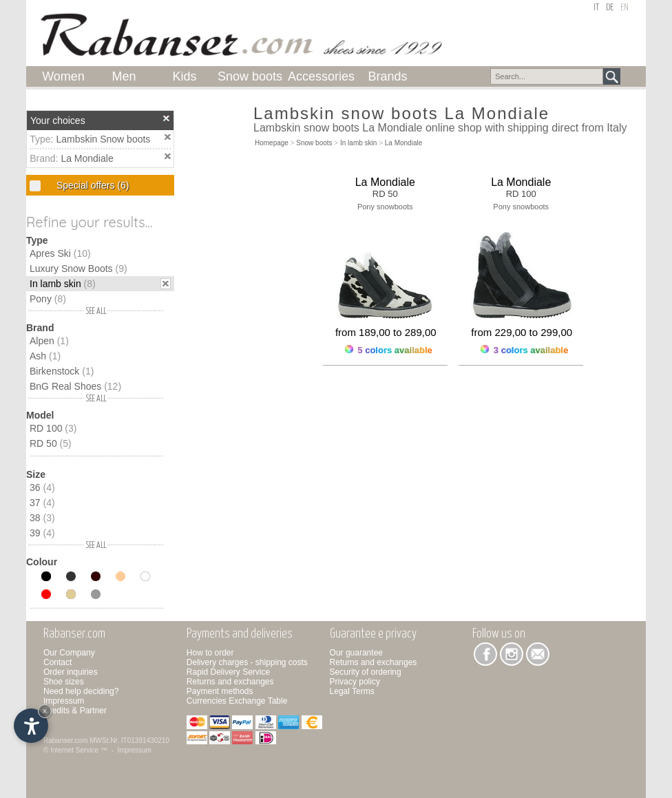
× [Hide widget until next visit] (45, 711)
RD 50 (51, 443)
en (624, 8)
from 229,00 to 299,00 (522, 332)
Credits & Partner (75, 711)
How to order (210, 653)
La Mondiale (87, 158)
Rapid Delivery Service (228, 672)
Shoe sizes (64, 682)
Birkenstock (62, 371)
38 (42, 518)
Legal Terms (352, 691)
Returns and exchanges (230, 682)
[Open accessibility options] (31, 726)
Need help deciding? (81, 691)
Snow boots (314, 143)
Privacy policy (355, 682)
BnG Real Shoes (75, 386)
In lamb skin (63, 284)
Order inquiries (71, 672)
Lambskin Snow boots (103, 139)
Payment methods (220, 691)
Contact (57, 662)
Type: (43, 139)
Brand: (45, 158)
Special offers (91, 185)
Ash (45, 356)
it (596, 8)
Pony (48, 299)
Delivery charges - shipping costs (247, 662)
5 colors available (389, 350)
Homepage (272, 143)
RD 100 (53, 428)
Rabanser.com (65, 741)
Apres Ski (60, 253)
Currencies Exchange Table (237, 701)
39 (42, 533)
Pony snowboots (385, 207)
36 (42, 487)
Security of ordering (366, 672)
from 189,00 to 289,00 (386, 332)
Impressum (64, 701)
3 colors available (524, 350)
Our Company (69, 653)
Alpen (49, 341)
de (610, 8)
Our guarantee (356, 653)
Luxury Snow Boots (78, 269)
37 (42, 503)
